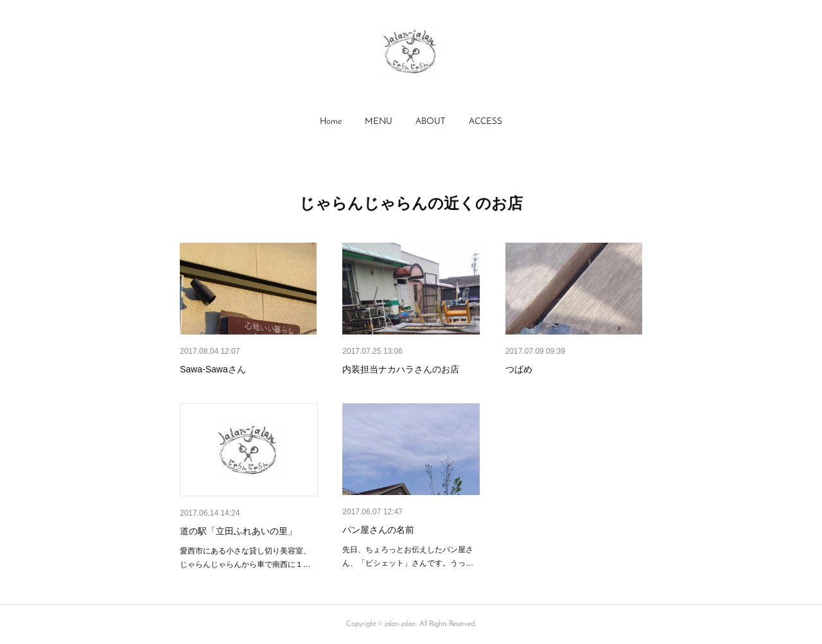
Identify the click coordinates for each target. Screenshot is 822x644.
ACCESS (485, 122)
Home (331, 122)
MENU (379, 122)
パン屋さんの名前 (378, 530)
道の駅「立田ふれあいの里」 (238, 531)
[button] (331, 122)
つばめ (519, 369)
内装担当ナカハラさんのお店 (401, 369)
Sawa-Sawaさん (213, 369)
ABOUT (431, 122)
